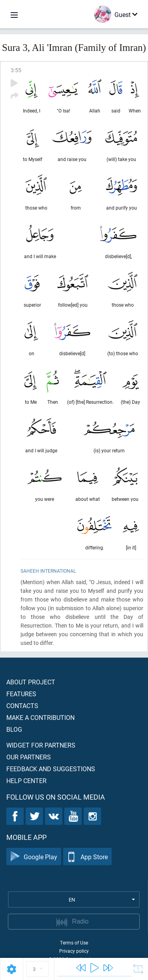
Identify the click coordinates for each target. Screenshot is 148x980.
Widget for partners (41, 745)
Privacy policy (74, 951)
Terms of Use (74, 943)
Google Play (34, 857)
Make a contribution (40, 717)
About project (31, 682)
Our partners (29, 757)
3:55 (16, 70)
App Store (87, 857)
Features (21, 694)
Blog (14, 729)
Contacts (22, 705)
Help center (26, 780)
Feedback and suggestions (51, 769)
